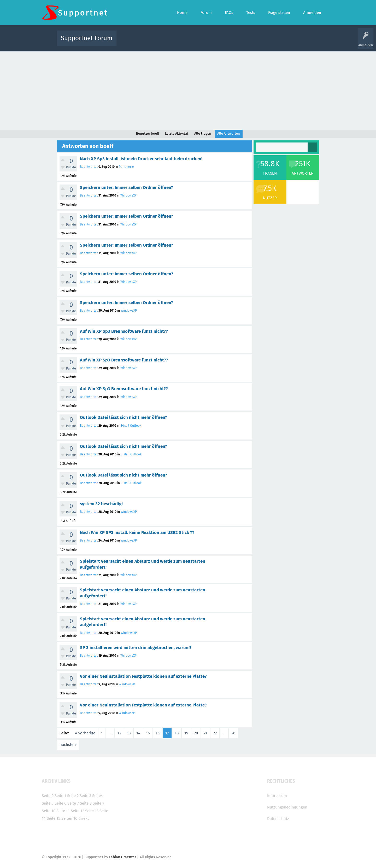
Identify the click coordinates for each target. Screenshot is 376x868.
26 (233, 733)
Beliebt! (173, 42)
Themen (216, 42)
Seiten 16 (69, 818)
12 (119, 733)
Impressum (277, 796)
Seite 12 (77, 811)
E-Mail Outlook (131, 426)
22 (215, 733)
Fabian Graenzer (123, 857)
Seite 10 (49, 811)
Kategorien (234, 42)
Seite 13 (92, 811)
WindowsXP (128, 195)
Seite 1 (60, 796)
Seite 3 (85, 796)
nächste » (68, 745)
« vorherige (85, 733)
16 (158, 733)
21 (205, 733)
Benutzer (253, 42)
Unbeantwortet (195, 42)
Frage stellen (273, 42)
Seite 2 (73, 796)
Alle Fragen (155, 42)
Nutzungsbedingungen (287, 807)
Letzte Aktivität (177, 133)
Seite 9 (99, 803)
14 (138, 733)
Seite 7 (73, 803)
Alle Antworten (229, 133)
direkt (84, 818)
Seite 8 (86, 803)
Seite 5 (48, 803)
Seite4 (98, 796)
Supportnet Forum (87, 38)
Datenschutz (278, 819)
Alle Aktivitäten (131, 42)
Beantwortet (89, 167)
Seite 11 (63, 811)
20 (196, 733)
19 (186, 733)
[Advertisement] (188, 91)
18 (177, 733)
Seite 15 (54, 818)
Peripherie (126, 167)
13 (129, 733)
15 (148, 733)
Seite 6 (60, 803)
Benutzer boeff (148, 133)
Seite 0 (48, 796)
